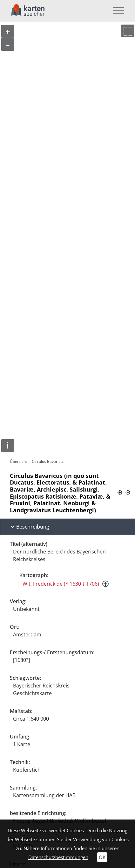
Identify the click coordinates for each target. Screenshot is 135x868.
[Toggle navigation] (117, 11)
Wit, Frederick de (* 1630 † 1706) (61, 584)
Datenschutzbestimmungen (58, 857)
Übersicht (18, 461)
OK (102, 857)
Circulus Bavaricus (48, 461)
